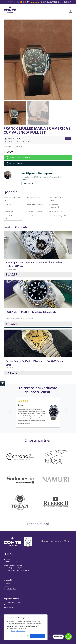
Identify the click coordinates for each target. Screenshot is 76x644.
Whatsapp (56, 541)
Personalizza (12, 636)
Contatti (6, 586)
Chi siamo (7, 583)
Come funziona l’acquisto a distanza (16, 605)
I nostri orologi (9, 607)
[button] (70, 60)
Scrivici (67, 541)
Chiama (45, 541)
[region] (26, 627)
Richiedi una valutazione (12, 602)
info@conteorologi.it (15, 568)
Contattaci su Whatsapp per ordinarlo (24, 157)
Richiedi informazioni (17, 163)
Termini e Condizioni (10, 589)
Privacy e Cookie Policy (19, 631)
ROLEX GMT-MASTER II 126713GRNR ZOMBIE (31, 312)
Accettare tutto (38, 636)
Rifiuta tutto (25, 636)
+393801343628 (28, 183)
